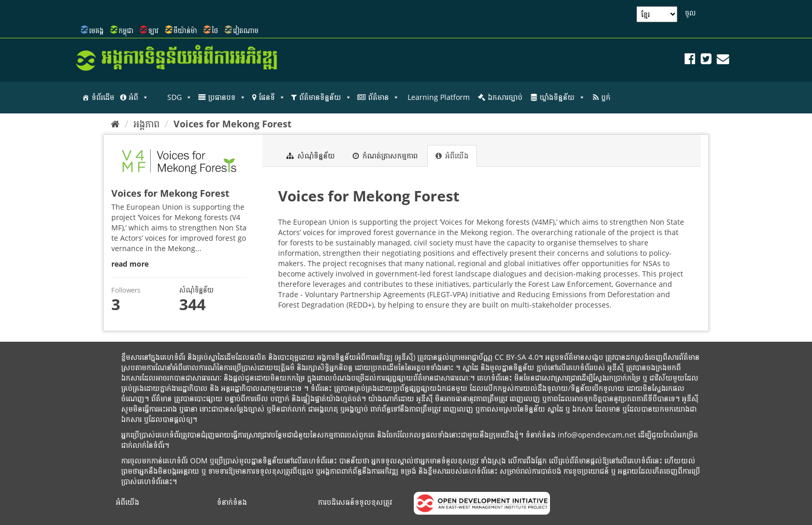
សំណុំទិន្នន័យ (311, 156)
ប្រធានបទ (227, 97)
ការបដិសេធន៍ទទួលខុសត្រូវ (355, 502)
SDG (180, 97)
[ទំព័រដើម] (115, 124)
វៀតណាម (246, 31)
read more (130, 264)
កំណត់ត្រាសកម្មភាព (385, 156)
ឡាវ (153, 31)
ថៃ (215, 31)
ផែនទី (272, 97)
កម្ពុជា (126, 31)
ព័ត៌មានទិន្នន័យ (325, 97)
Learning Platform (439, 97)
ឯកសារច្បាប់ (505, 97)
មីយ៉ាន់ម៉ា (185, 31)
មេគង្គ (96, 31)
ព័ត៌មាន (384, 97)
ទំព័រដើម (103, 97)
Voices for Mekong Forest (233, 124)
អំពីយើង (452, 156)
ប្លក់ (606, 97)
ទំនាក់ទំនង (232, 502)
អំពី (139, 97)
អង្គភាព (147, 124)
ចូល (691, 13)
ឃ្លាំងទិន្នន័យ (562, 97)
